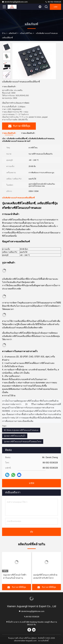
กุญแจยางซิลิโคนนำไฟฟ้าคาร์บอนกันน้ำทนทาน (15, 576)
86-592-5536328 (53, 2)
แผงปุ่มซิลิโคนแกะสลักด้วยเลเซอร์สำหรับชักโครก (45, 576)
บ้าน (4, 33)
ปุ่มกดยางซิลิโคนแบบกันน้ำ (15, 436)
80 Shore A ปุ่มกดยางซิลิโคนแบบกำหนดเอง (21, 430)
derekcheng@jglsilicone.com (15, 2)
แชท (55, 7)
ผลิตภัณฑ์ (13, 33)
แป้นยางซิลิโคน (26, 33)
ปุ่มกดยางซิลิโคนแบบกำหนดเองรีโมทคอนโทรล (23, 442)
